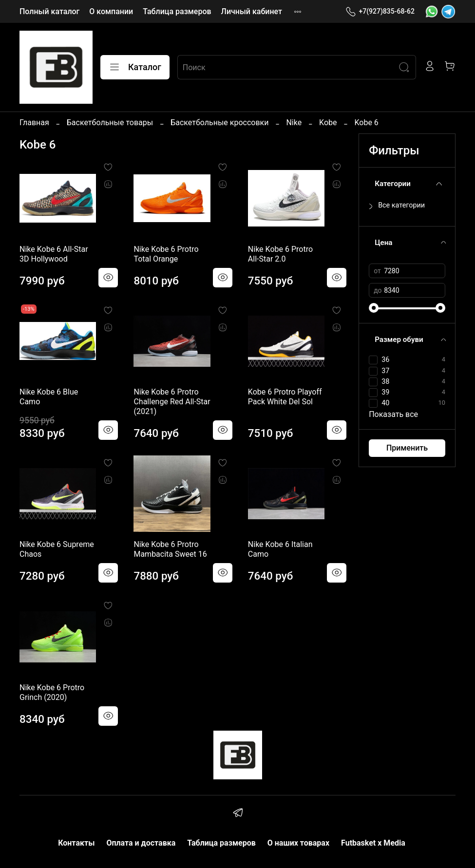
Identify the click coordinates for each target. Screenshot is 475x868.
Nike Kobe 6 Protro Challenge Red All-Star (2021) (172, 402)
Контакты (76, 843)
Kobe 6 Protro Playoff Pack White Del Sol (285, 397)
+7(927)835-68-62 (380, 11)
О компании (111, 11)
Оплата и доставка (141, 843)
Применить (407, 448)
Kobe (328, 123)
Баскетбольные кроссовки (219, 123)
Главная (34, 123)
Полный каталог (49, 11)
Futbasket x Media (373, 843)
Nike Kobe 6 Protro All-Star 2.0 (280, 254)
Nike (294, 123)
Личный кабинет (252, 11)
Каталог (135, 67)
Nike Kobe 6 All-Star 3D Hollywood (54, 254)
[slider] (374, 308)
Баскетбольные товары (110, 123)
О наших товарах (298, 843)
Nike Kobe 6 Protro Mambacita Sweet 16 (170, 549)
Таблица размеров (177, 11)
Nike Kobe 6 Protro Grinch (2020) (52, 692)
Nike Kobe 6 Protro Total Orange (166, 254)
